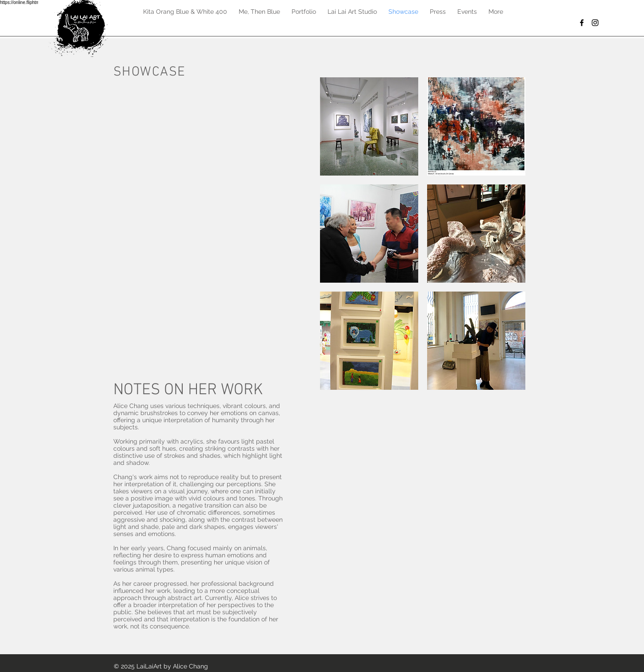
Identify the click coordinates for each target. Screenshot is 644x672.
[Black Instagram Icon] (595, 23)
